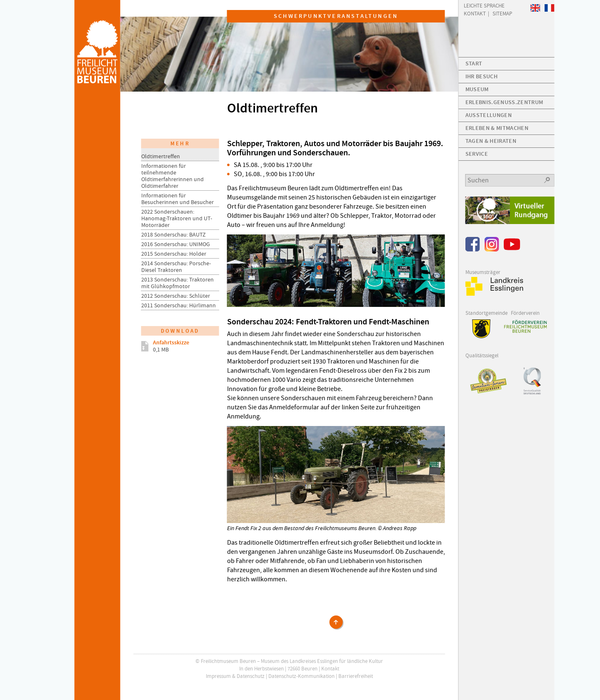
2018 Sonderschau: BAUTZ (174, 234)
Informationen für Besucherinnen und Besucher (177, 199)
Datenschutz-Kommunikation (301, 676)
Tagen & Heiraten (491, 141)
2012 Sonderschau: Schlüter (176, 296)
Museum (477, 89)
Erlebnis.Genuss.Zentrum (504, 102)
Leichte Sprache (484, 5)
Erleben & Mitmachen (497, 128)
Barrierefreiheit (356, 676)
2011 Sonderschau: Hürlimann (179, 305)
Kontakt (330, 669)
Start (474, 64)
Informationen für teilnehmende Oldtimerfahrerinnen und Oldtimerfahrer (172, 176)
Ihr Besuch (481, 76)
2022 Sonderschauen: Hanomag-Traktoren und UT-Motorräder (177, 218)
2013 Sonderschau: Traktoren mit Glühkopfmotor (177, 283)
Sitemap (502, 13)
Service (477, 154)
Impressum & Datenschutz (235, 676)
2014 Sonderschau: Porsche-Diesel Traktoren (176, 267)
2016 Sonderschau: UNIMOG (176, 244)
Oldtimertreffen (161, 156)
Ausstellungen (489, 115)
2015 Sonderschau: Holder (174, 254)
